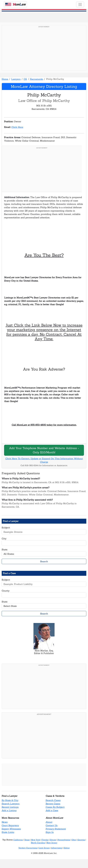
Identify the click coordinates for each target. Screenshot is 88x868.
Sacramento (37, 79)
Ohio (74, 840)
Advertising (57, 848)
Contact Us (52, 825)
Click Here (17, 127)
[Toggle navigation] (80, 4)
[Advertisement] (44, 49)
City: (4, 539)
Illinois (53, 840)
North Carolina (38, 843)
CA (25, 79)
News (5, 822)
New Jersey (52, 843)
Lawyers (16, 79)
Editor (67, 848)
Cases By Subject (55, 807)
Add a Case (52, 810)
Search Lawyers (11, 804)
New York (36, 840)
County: (6, 591)
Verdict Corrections (28, 848)
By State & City (10, 800)
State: (5, 549)
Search (44, 561)
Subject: (6, 528)
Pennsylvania (64, 840)
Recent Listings (10, 807)
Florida (45, 840)
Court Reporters (10, 825)
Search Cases (53, 800)
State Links (8, 832)
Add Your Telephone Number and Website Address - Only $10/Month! (44, 450)
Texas (27, 840)
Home (5, 79)
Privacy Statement (56, 829)
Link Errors (44, 848)
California (18, 840)
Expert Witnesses (11, 829)
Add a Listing (9, 810)
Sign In (50, 832)
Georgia (81, 840)
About (49, 822)
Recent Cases (53, 804)
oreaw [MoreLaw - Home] (15, 4)
